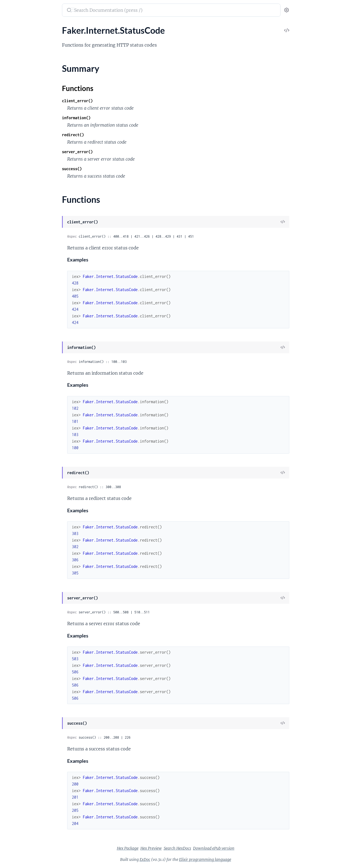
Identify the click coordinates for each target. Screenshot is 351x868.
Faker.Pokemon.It (21, 738)
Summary (18, 544)
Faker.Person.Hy (20, 649)
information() (117, 118)
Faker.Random (18, 745)
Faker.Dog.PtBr (19, 379)
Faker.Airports (18, 97)
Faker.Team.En (17, 804)
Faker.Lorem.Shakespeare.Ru (31, 590)
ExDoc (186, 860)
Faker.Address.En (20, 53)
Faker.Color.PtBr (20, 297)
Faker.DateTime (19, 371)
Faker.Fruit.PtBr (19, 445)
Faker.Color (15, 245)
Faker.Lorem (16, 567)
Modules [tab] (31, 27)
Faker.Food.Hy (18, 423)
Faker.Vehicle (16, 834)
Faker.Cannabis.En (22, 201)
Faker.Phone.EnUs (21, 678)
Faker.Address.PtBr (22, 83)
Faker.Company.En (22, 342)
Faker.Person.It (18, 656)
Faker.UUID (15, 819)
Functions (19, 550)
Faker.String (15, 775)
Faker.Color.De (18, 253)
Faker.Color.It (17, 290)
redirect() (114, 135)
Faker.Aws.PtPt (19, 157)
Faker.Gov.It (15, 453)
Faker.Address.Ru (21, 90)
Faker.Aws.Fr (16, 142)
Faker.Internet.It (19, 519)
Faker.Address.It (19, 75)
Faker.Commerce (20, 305)
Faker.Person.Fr (19, 641)
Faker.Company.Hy (22, 349)
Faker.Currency (19, 356)
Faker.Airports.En (21, 105)
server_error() (118, 152)
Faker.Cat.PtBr (18, 223)
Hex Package (169, 848)
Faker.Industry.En (21, 475)
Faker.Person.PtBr (21, 664)
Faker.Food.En (17, 416)
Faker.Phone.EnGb (22, 671)
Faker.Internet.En (20, 497)
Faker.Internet (18, 490)
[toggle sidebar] (76, 10)
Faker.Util (13, 826)
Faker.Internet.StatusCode (29, 534)
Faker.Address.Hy (21, 68)
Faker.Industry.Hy (21, 482)
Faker (11, 7)
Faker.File (13, 386)
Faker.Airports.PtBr (22, 112)
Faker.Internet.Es (20, 504)
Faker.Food (15, 408)
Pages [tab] (10, 27)
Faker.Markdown (20, 597)
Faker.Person (16, 619)
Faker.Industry (18, 467)
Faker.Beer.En (17, 171)
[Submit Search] (110, 11)
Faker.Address (18, 46)
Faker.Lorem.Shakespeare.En (31, 582)
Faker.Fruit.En (17, 438)
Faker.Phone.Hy (19, 686)
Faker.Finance (17, 393)
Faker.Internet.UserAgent (28, 560)
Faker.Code (15, 231)
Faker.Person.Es (19, 634)
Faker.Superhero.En (22, 789)
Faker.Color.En (18, 260)
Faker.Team (15, 797)
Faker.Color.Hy (18, 282)
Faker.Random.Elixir (23, 752)
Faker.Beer (14, 164)
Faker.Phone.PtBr (21, 693)
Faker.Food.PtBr (19, 430)
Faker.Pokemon (19, 715)
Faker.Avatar (16, 127)
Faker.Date (14, 364)
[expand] (77, 38)
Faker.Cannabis (19, 194)
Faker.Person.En (19, 627)
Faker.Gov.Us (17, 460)
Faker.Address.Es (20, 60)
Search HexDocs (219, 848)
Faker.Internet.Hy (21, 512)
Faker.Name (15, 604)
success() (113, 169)
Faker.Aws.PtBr (19, 149)
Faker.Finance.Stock (23, 401)
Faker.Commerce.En (23, 312)
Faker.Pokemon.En (22, 730)
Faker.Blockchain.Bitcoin (27, 179)
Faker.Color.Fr (17, 275)
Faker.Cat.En (16, 216)
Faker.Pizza (15, 708)
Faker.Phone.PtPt (21, 701)
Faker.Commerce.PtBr (25, 327)
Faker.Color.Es (18, 268)
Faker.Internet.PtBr (22, 527)
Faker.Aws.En (17, 134)
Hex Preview (192, 848)
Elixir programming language (246, 860)
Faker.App (14, 120)
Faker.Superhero (20, 782)
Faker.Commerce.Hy (23, 319)
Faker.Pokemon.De (22, 723)
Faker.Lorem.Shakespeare (28, 575)
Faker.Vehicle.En (19, 841)
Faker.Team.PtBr (19, 812)
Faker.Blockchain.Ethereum (30, 186)
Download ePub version (255, 848)
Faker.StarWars (19, 760)
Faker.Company (19, 334)
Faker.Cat (13, 208)
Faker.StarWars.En (21, 767)
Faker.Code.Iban (19, 238)
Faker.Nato (15, 612)
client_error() (118, 101)
